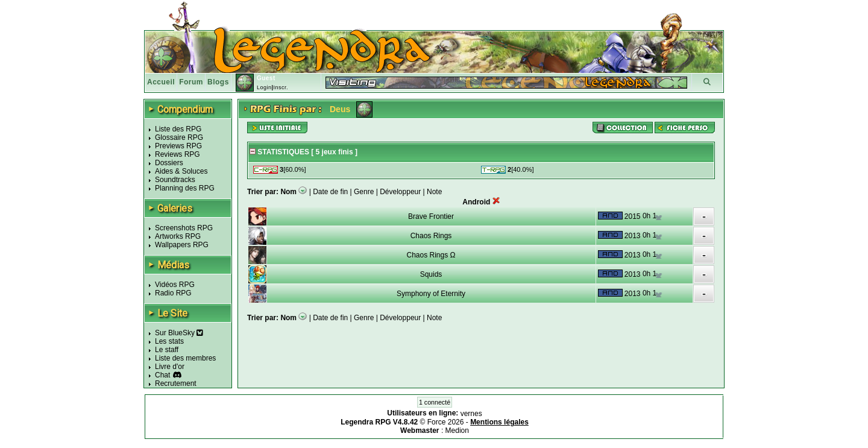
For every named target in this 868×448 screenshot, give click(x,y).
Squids (431, 274)
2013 (633, 236)
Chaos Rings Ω (431, 255)
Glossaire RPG (179, 137)
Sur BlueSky (179, 333)
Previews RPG (178, 146)
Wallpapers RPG (182, 245)
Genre (364, 192)
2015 (633, 216)
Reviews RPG (178, 154)
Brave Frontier (431, 216)
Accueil (161, 82)
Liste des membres (185, 358)
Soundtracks (175, 180)
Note (434, 192)
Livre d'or (170, 367)
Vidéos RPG (175, 285)
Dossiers (169, 163)
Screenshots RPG (184, 228)
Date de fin (330, 192)
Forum (191, 82)
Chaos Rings (431, 236)
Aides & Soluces (181, 171)
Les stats (169, 341)
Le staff (167, 350)
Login (264, 87)
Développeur (400, 192)
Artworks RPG (178, 236)
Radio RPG (173, 293)
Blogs (218, 82)
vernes (471, 414)
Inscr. (281, 87)
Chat (162, 375)
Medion (457, 431)
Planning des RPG (185, 188)
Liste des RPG (178, 129)
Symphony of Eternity (431, 294)
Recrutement (176, 383)
